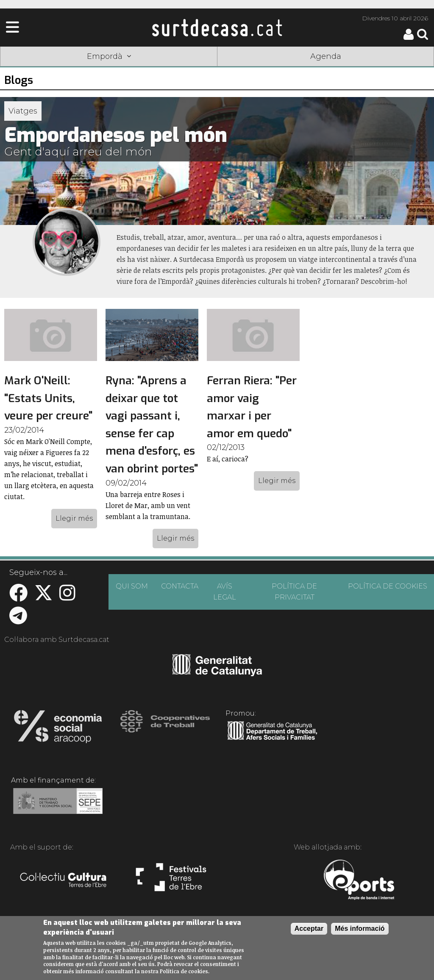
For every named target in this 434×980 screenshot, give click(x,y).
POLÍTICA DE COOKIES (388, 586)
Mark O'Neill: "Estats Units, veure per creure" (48, 398)
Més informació (360, 929)
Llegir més (74, 518)
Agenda (326, 56)
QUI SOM (132, 586)
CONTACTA (180, 586)
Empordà (109, 56)
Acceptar (309, 929)
